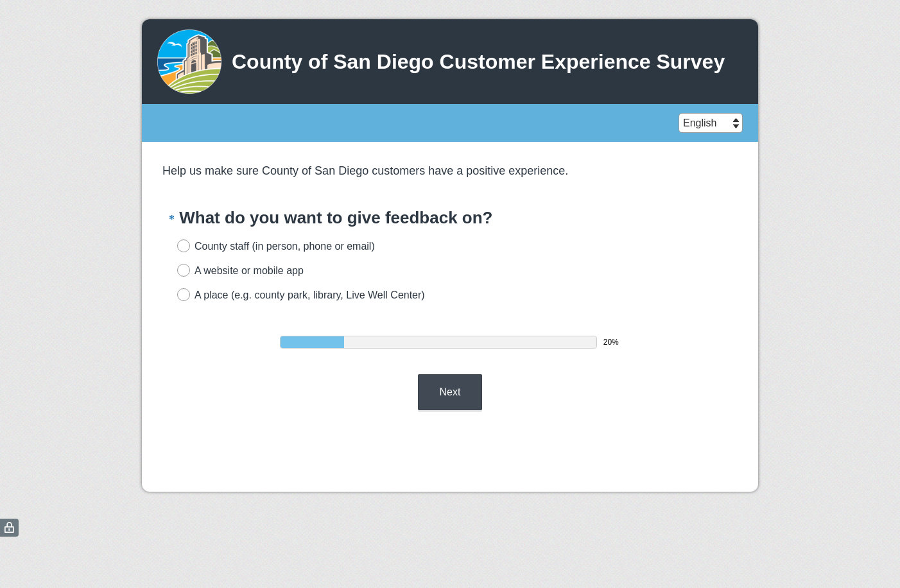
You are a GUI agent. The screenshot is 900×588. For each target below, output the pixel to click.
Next (450, 392)
